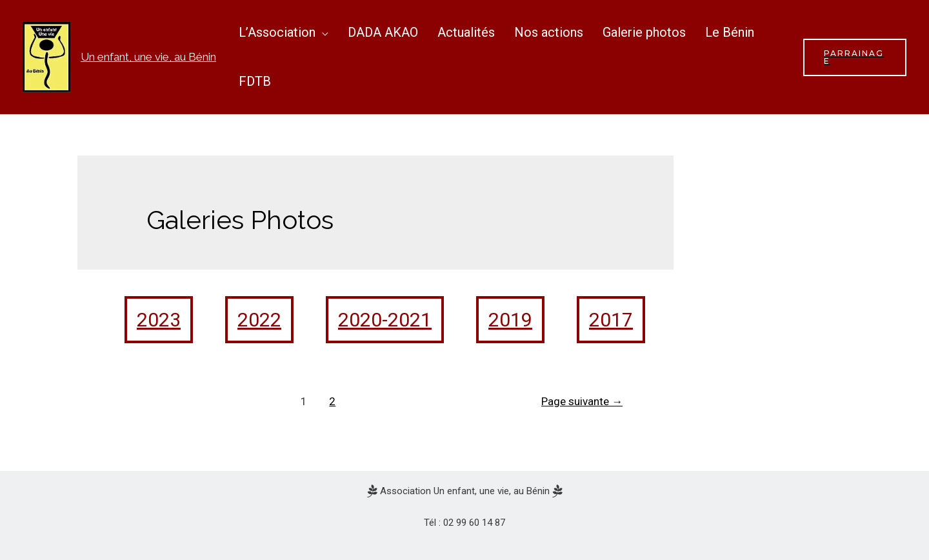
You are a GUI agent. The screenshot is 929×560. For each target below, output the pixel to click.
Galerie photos (644, 32)
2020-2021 (385, 320)
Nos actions (549, 32)
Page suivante (582, 401)
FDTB (255, 81)
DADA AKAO (383, 32)
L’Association (277, 32)
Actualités (466, 32)
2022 (259, 320)
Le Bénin (730, 32)
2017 (611, 320)
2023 (159, 320)
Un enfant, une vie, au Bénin (148, 57)
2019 (510, 320)
